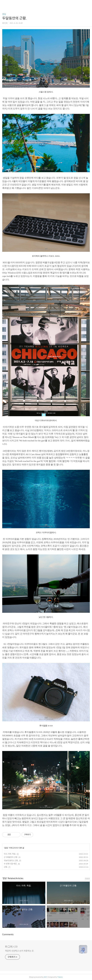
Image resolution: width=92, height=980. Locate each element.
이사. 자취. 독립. (10, 854)
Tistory (60, 977)
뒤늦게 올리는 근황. (11, 860)
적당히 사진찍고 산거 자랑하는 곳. (20, 951)
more (87, 878)
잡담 (4, 14)
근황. (6, 867)
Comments (8, 934)
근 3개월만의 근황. (11, 857)
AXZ (45, 977)
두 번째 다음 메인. (10, 864)
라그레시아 (11, 947)
